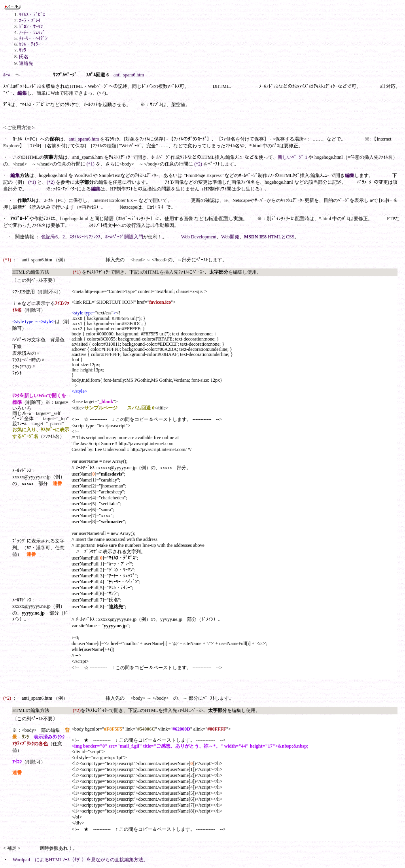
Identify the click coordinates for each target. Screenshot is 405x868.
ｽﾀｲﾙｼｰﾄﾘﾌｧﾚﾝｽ (85, 237)
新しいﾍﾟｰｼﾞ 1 (292, 157)
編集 (22, 93)
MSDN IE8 (255, 237)
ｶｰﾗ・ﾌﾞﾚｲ (30, 21)
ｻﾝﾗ (23, 50)
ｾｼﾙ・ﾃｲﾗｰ (30, 44)
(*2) (198, 164)
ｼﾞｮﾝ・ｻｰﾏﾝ (31, 27)
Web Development (199, 237)
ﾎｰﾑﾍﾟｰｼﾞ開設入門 (124, 237)
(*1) (91, 164)
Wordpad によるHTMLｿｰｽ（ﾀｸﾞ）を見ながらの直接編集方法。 (80, 860)
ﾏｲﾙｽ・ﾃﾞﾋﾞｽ (32, 15)
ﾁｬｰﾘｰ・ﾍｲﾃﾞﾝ (33, 38)
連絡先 (26, 63)
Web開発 (230, 237)
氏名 (24, 57)
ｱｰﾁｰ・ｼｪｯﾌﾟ (32, 32)
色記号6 (49, 237)
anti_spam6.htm (129, 75)
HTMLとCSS (281, 237)
